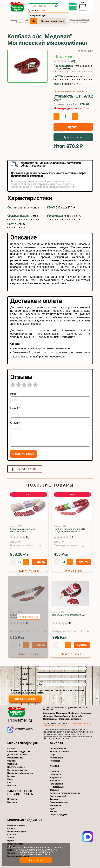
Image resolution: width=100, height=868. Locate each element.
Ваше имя (26, 668)
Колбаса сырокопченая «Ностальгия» (23, 530)
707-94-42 (20, 720)
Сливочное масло (16, 825)
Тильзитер (55, 799)
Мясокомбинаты (62, 716)
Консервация (56, 758)
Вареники (12, 802)
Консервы (55, 761)
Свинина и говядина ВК (19, 751)
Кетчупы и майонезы (60, 751)
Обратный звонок (24, 728)
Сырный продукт (58, 815)
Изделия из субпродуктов (20, 773)
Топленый (55, 781)
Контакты (86, 713)
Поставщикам (50, 719)
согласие (22, 690)
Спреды (11, 828)
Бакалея (56, 743)
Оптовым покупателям (70, 719)
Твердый (54, 790)
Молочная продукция (25, 820)
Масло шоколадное (17, 831)
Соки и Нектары (58, 748)
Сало (10, 782)
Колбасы (12, 748)
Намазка (12, 785)
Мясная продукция (22, 743)
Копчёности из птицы (18, 770)
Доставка (48, 716)
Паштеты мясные (16, 767)
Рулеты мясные (15, 758)
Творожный (56, 777)
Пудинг (11, 841)
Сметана (11, 834)
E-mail (24, 679)
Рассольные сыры (59, 802)
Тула (43, 10)
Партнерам (62, 713)
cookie (48, 850)
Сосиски (11, 761)
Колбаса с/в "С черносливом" (69, 615)
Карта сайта (77, 716)
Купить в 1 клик (73, 137)
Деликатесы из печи (17, 755)
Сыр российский (58, 796)
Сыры (54, 766)
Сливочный (56, 774)
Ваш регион (27, 684)
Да (34, 21)
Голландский (56, 784)
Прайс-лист (74, 713)
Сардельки (13, 764)
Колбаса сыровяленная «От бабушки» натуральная (69, 530)
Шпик (10, 779)
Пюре (53, 755)
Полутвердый (57, 787)
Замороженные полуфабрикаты (20, 792)
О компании (49, 713)
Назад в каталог (28, 469)
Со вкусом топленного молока (65, 793)
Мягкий (54, 811)
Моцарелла (55, 805)
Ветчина (11, 776)
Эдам (53, 808)
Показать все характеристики (70, 91)
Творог (11, 837)
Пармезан (55, 771)
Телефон (25, 674)
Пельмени (12, 799)
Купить (73, 127)
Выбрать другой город (53, 21)
